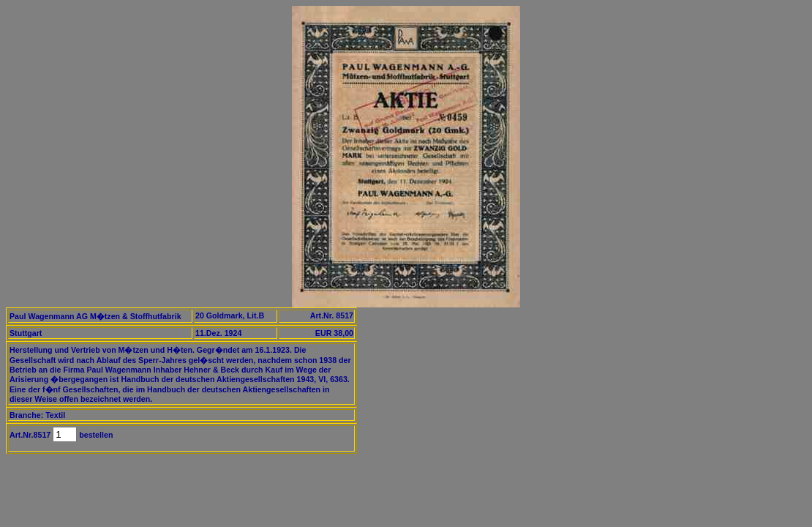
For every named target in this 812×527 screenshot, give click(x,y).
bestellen (95, 435)
